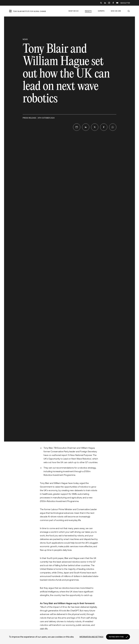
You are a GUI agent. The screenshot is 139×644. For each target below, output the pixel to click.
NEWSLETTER (125, 3)
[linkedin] (86, 127)
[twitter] (95, 127)
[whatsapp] (113, 127)
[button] (28, 11)
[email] (77, 127)
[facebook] (104, 127)
